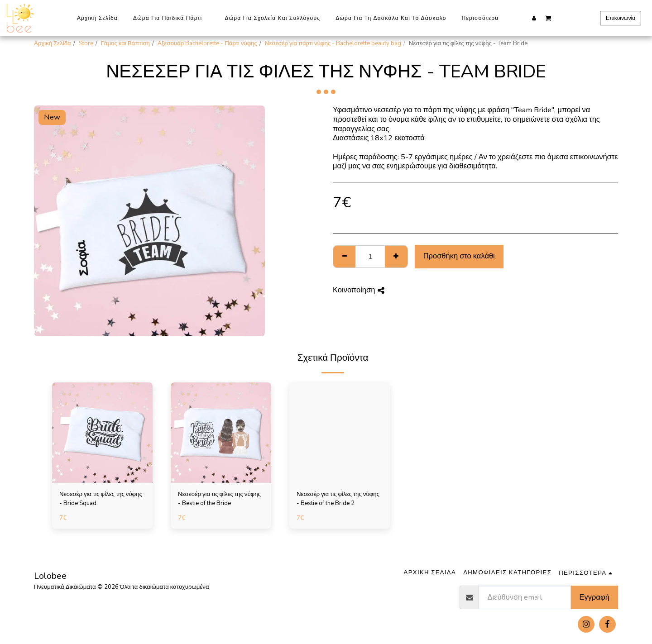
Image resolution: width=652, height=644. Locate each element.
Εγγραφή (594, 597)
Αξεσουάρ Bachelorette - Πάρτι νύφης (207, 43)
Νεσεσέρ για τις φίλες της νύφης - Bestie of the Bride (219, 499)
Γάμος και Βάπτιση (125, 43)
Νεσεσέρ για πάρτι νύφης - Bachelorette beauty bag (333, 43)
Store (86, 43)
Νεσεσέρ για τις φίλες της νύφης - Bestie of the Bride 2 (338, 499)
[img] (102, 433)
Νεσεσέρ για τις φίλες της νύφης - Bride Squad (101, 499)
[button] (548, 18)
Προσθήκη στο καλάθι (459, 256)
